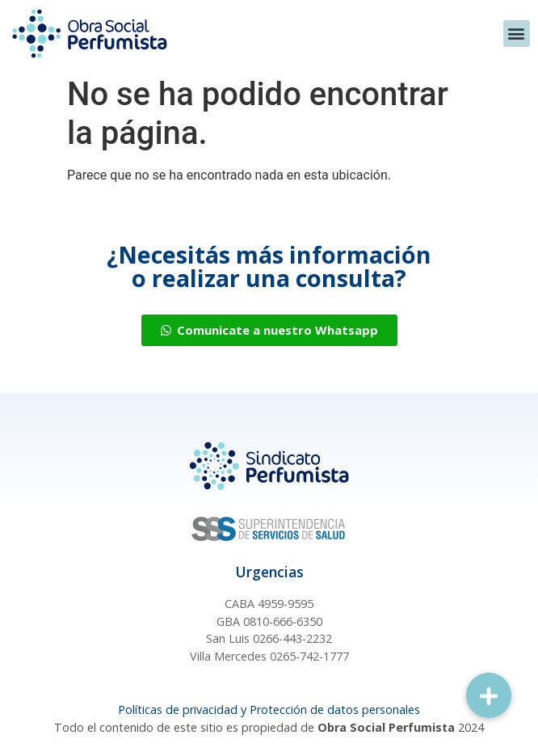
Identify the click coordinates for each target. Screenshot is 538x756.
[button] (517, 34)
